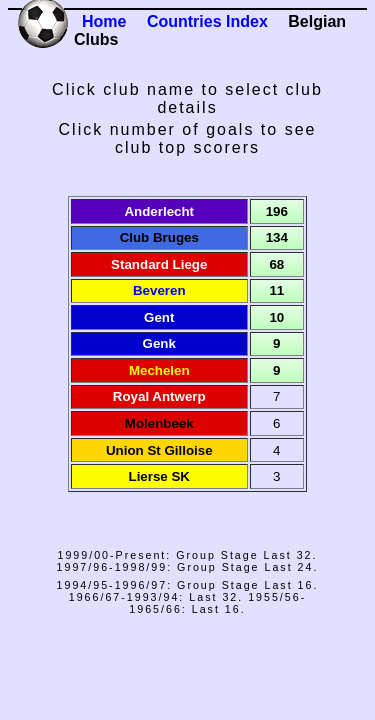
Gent (159, 317)
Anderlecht (159, 211)
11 (276, 290)
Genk (159, 343)
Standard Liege (159, 264)
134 (277, 237)
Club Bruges (159, 237)
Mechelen (159, 370)
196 (277, 211)
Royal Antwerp (159, 396)
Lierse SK (160, 476)
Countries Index (207, 21)
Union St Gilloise (159, 450)
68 (276, 264)
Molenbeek (159, 423)
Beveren (159, 290)
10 (276, 317)
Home (104, 21)
